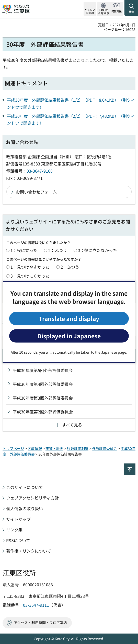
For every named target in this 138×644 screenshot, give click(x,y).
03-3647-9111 (36, 605)
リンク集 (14, 530)
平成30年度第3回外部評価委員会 (43, 398)
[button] (103, 9)
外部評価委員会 (105, 448)
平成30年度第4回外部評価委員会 (43, 384)
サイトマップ (18, 519)
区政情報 (35, 448)
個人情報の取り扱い (25, 508)
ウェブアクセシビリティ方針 (32, 498)
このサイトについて (25, 487)
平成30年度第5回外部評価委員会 (43, 370)
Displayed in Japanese (69, 336)
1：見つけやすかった (30, 267)
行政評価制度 (78, 448)
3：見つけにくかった (30, 276)
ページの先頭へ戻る (135, 466)
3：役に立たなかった (97, 250)
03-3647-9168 (40, 171)
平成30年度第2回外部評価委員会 (43, 412)
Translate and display (69, 318)
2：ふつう (58, 250)
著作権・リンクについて (29, 551)
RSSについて (18, 540)
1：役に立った (24, 250)
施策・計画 (54, 448)
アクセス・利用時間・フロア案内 (41, 623)
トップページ (13, 448)
